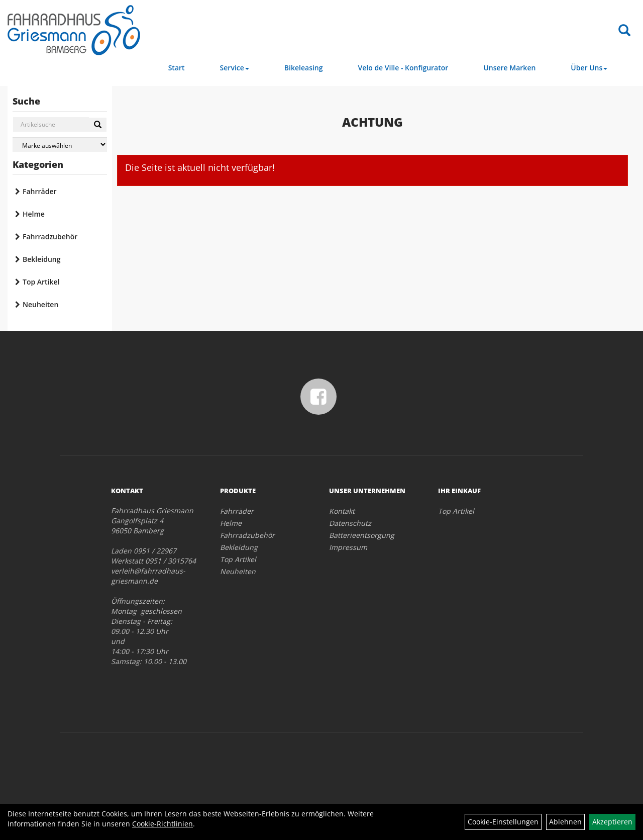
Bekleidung (41, 259)
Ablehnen (565, 822)
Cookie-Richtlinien (163, 824)
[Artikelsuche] (624, 31)
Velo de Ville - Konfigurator (403, 68)
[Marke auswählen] (60, 145)
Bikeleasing (304, 68)
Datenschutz (350, 523)
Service (235, 68)
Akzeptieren (612, 822)
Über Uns (589, 68)
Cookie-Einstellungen (503, 822)
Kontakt (342, 511)
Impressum (348, 547)
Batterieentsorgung (362, 535)
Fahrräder (40, 191)
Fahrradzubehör (50, 237)
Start (177, 68)
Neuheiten (40, 304)
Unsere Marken (509, 68)
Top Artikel (41, 282)
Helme (34, 214)
